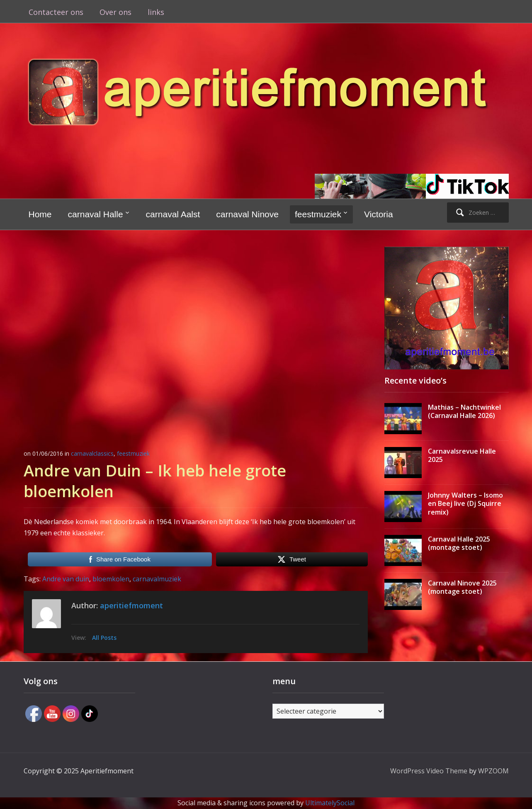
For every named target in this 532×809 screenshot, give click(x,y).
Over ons (115, 12)
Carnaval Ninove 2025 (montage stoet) (462, 587)
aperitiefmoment (131, 605)
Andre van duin (66, 579)
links (156, 12)
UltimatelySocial (330, 803)
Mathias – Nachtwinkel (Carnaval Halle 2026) (464, 412)
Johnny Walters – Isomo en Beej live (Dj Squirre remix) (465, 504)
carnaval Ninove (247, 214)
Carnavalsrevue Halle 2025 (462, 456)
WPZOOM (493, 771)
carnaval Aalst (173, 214)
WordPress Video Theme (429, 771)
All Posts (104, 638)
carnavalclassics (92, 453)
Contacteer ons (56, 12)
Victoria (379, 214)
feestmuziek (318, 214)
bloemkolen (111, 579)
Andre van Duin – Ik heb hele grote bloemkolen (155, 480)
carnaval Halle (96, 214)
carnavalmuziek (157, 579)
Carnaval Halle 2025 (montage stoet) (459, 543)
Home (40, 214)
